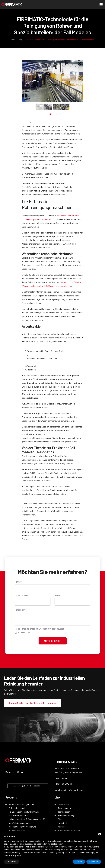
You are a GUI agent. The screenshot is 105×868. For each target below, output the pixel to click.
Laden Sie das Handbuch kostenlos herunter (33, 703)
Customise (12, 862)
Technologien (64, 812)
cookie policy (57, 844)
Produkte (11, 797)
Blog (20, 40)
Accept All (94, 862)
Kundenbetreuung (66, 815)
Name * (19, 582)
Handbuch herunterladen (69, 830)
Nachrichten (63, 823)
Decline (79, 862)
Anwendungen (64, 808)
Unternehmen (64, 804)
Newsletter (24, 633)
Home (13, 40)
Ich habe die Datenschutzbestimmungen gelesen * (42, 629)
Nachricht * (21, 610)
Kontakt (62, 827)
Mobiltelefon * (23, 595)
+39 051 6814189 (62, 778)
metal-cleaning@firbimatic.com (69, 790)
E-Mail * (59, 595)
